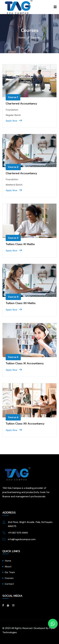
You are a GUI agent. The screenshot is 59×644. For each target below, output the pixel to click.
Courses (9, 578)
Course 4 (13, 297)
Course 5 (13, 357)
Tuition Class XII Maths (21, 303)
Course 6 (13, 417)
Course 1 (13, 97)
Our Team (10, 572)
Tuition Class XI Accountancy (25, 363)
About (8, 567)
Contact (9, 584)
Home (22, 38)
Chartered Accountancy (21, 104)
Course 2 (13, 167)
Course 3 (13, 238)
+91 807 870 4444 (18, 533)
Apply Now (14, 121)
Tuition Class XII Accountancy (25, 424)
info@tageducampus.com (22, 539)
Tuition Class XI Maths (20, 244)
